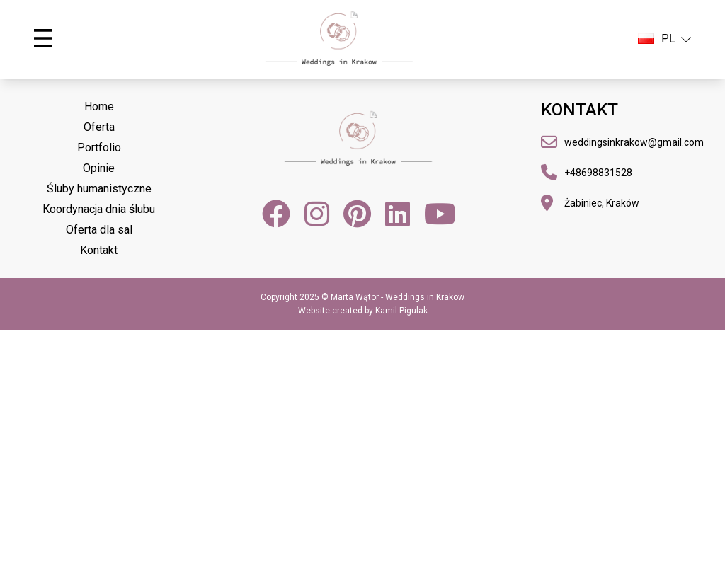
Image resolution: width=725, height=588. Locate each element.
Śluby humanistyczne (99, 189)
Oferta (99, 127)
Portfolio (99, 148)
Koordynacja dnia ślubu (99, 209)
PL (664, 39)
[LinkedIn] (398, 214)
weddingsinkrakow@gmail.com (634, 142)
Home (99, 106)
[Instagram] (317, 214)
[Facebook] (276, 214)
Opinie (99, 168)
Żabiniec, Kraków (602, 203)
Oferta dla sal (99, 230)
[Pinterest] (357, 214)
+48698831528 (598, 173)
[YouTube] (440, 214)
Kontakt (99, 250)
